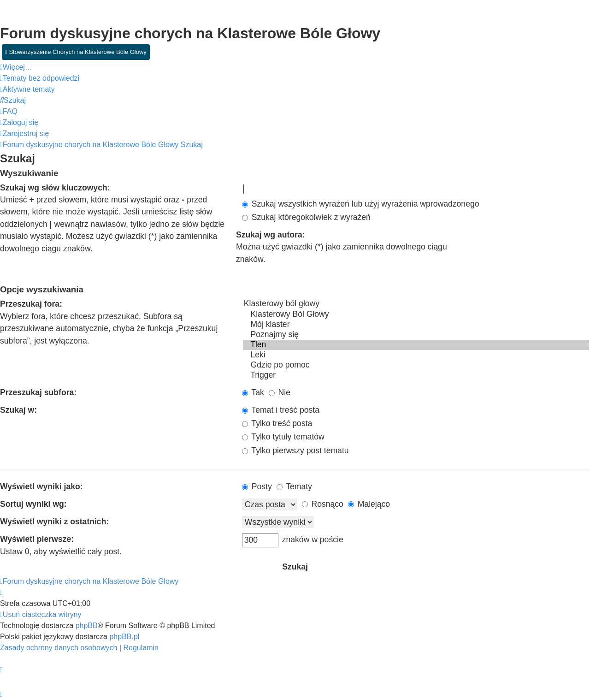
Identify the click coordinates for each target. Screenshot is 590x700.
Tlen (416, 345)
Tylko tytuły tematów (283, 437)
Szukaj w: (18, 410)
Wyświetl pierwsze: (37, 539)
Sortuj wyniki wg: (33, 504)
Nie (280, 392)
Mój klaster (416, 325)
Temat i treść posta (281, 410)
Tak (253, 392)
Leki (416, 355)
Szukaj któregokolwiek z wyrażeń (306, 217)
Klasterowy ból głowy (416, 304)
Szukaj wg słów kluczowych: (55, 188)
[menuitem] (40, 78)
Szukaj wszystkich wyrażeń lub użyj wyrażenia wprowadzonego (361, 204)
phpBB (87, 626)
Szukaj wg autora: (271, 235)
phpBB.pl (124, 637)
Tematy (294, 486)
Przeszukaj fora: (31, 304)
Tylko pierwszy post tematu (295, 451)
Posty (257, 486)
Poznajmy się (416, 335)
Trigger (416, 375)
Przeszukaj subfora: (38, 392)
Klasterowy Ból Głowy (416, 314)
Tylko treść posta (277, 423)
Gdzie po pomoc (416, 365)
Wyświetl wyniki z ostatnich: (54, 522)
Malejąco (369, 504)
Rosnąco (323, 504)
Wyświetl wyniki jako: (41, 486)
